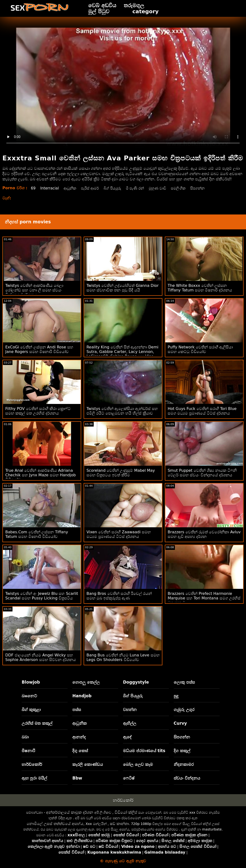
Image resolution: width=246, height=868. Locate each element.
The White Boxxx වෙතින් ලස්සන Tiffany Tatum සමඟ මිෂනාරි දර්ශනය (200, 288)
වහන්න (130, 710)
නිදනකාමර (184, 764)
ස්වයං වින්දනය (187, 778)
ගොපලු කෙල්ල (86, 682)
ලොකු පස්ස (184, 682)
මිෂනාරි (28, 751)
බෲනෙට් (29, 696)
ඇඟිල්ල (130, 723)
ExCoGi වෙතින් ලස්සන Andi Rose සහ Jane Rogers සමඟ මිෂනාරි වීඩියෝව (39, 349)
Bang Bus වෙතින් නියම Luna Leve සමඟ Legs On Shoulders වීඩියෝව (123, 657)
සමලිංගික (186, 188)
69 (33, 188)
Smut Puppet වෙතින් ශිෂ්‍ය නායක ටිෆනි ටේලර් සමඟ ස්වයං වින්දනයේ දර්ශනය (202, 473)
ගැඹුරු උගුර (184, 710)
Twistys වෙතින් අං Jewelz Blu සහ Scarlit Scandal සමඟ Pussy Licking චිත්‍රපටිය (42, 596)
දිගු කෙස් (80, 751)
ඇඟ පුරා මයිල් (34, 778)
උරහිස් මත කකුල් (37, 723)
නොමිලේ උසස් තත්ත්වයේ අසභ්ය (55, 824)
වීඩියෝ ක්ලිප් (126, 812)
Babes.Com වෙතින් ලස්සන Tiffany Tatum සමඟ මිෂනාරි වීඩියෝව (37, 534)
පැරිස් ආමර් (93, 188)
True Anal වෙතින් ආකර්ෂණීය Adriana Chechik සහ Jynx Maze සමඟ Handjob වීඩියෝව (40, 475)
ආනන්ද (79, 737)
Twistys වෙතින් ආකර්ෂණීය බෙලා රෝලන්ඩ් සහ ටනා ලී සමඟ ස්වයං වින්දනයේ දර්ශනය (34, 290)
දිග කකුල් (182, 751)
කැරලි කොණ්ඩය (88, 764)
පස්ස (77, 710)
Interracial (50, 188)
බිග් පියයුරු (117, 188)
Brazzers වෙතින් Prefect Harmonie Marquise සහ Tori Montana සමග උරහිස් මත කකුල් (204, 598)
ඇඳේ (127, 737)
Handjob (82, 696)
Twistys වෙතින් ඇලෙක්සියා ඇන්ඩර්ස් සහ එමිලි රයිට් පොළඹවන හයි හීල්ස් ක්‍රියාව (122, 411)
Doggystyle (136, 682)
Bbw (77, 778)
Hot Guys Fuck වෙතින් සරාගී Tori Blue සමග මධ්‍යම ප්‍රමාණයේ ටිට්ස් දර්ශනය (202, 411)
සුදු (176, 696)
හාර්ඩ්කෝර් (32, 764)
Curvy (180, 723)
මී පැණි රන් (140, 188)
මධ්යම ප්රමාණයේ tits (144, 751)
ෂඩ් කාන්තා (119, 824)
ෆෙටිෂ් (129, 778)
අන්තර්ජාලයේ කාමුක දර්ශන (70, 812)
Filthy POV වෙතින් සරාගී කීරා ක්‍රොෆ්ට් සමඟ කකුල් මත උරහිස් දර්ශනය (38, 411)
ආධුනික (72, 188)
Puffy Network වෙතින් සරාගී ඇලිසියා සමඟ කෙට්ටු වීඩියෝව (200, 349)
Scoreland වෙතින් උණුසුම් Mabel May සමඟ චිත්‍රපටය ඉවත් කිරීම (121, 473)
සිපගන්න (207, 188)
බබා (25, 737)
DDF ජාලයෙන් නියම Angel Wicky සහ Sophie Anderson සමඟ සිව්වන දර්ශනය (41, 657)
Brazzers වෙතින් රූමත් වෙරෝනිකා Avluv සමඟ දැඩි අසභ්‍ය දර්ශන (204, 534)
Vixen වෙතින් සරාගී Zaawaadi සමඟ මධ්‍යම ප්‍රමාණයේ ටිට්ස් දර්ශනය (119, 534)
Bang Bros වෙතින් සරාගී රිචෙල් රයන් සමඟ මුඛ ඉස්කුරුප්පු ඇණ (119, 596)
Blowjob (31, 682)
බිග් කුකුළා (31, 710)
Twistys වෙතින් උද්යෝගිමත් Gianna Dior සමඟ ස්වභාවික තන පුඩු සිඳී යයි (123, 288)
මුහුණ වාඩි (164, 188)
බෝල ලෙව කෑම (138, 764)
